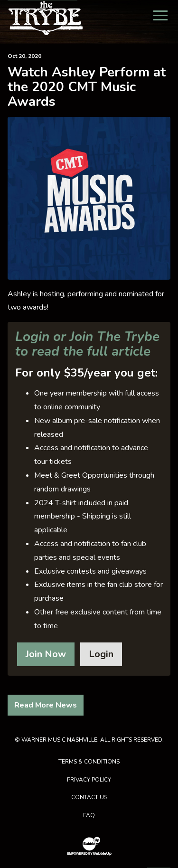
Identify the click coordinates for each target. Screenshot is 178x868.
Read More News (46, 705)
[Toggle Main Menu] (160, 15)
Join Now (46, 654)
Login (101, 654)
